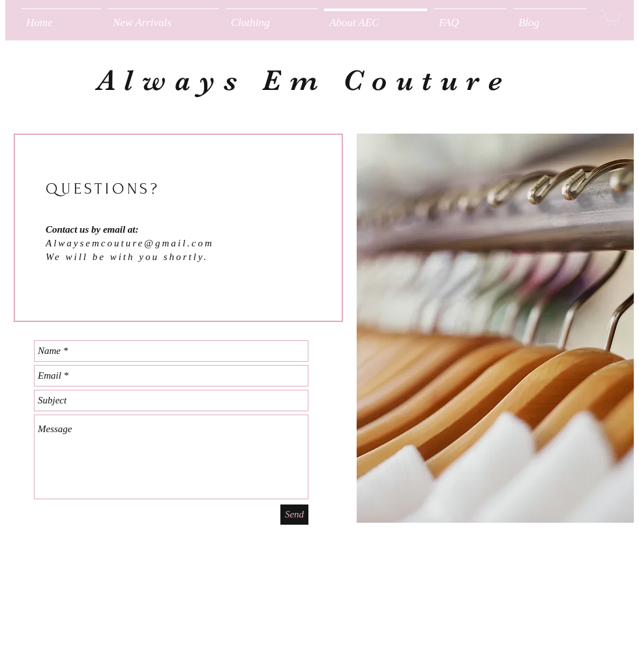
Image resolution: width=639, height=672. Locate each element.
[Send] (294, 515)
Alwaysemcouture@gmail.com (130, 243)
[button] (272, 17)
